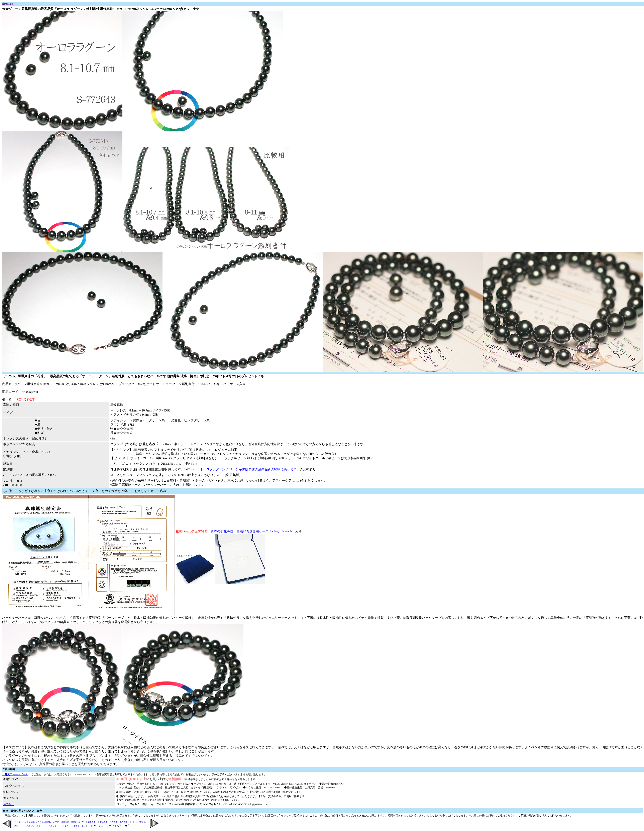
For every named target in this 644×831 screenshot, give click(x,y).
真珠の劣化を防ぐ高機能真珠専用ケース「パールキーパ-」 (235, 531)
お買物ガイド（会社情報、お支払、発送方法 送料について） (57, 822)
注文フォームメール (15, 774)
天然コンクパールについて (25, 826)
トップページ (19, 822)
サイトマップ (80, 826)
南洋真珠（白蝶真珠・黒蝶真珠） (115, 822)
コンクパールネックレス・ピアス (56, 826)
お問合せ (8, 804)
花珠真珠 (92, 822)
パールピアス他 (139, 822)
